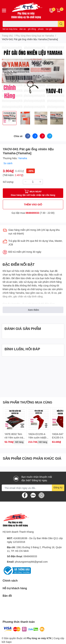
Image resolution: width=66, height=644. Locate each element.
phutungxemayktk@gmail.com (31, 562)
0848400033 (32, 213)
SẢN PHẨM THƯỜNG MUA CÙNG (28, 402)
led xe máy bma (10, 29)
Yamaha (23, 158)
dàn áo (23, 29)
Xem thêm (33, 310)
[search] (61, 24)
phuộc (41, 29)
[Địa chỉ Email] (33, 488)
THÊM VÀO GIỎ (33, 204)
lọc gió (49, 29)
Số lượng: (8, 182)
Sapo (9, 642)
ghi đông (32, 29)
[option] (10, 118)
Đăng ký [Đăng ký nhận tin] (58, 487)
